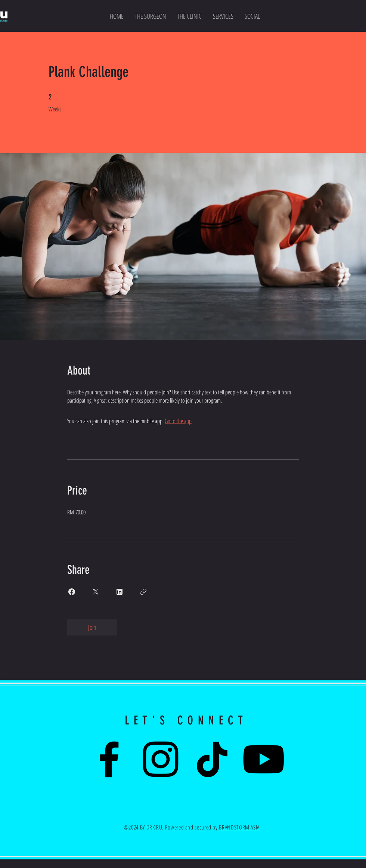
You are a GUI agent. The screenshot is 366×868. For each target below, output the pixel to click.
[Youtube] (264, 759)
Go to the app (178, 421)
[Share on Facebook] (72, 592)
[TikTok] (212, 759)
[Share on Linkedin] (120, 592)
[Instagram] (161, 759)
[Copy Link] (143, 592)
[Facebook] (109, 759)
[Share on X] (96, 592)
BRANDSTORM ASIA (239, 827)
